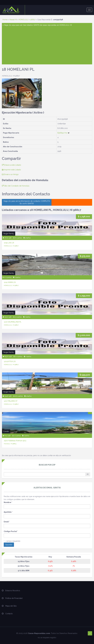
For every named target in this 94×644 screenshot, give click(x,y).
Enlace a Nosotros (13, 591)
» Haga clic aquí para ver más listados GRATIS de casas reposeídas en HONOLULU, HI (37, 25)
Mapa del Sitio (11, 606)
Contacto (9, 614)
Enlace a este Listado (11, 165)
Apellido (8, 512)
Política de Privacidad (14, 598)
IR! (88, 474)
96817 (33, 20)
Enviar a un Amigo (10, 174)
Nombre (8, 502)
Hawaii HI (13, 20)
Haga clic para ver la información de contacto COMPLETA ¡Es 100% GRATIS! (27, 202)
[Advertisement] (47, 45)
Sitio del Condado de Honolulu (16, 186)
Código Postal (11, 531)
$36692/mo (63, 133)
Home (5, 20)
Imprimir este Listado (11, 170)
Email (7, 522)
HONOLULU (24, 20)
